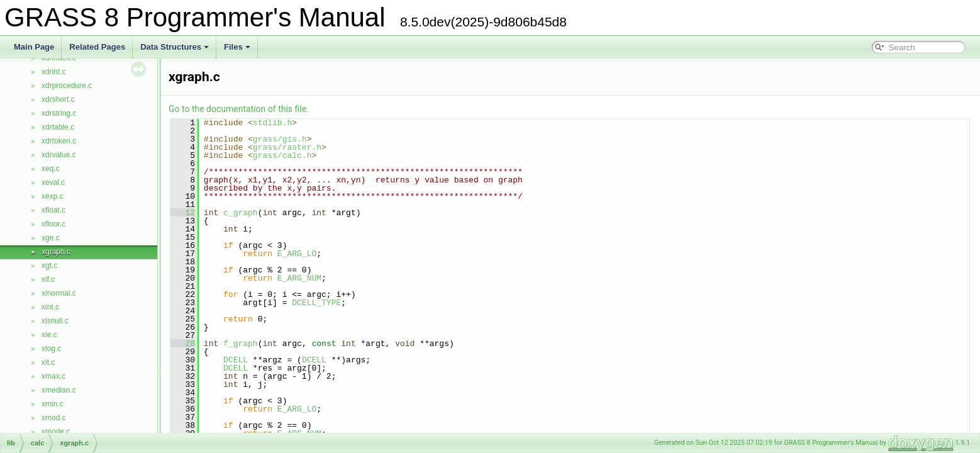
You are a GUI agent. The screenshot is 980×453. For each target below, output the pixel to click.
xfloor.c (53, 224)
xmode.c (56, 432)
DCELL (236, 360)
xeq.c (51, 169)
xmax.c (53, 376)
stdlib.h (272, 123)
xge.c (51, 238)
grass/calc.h (282, 155)
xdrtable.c (58, 127)
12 (183, 213)
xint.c (50, 307)
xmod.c (54, 418)
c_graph (241, 213)
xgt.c (49, 266)
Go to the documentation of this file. (239, 109)
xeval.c (53, 182)
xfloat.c (53, 210)
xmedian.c (59, 390)
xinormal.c (59, 293)
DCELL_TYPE (316, 303)
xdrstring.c (59, 113)
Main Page (34, 47)
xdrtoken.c (59, 141)
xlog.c (51, 349)
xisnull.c (55, 321)
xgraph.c (56, 252)
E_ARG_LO (297, 254)
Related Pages (97, 47)
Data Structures (175, 47)
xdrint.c (54, 72)
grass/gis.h (280, 139)
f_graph (241, 344)
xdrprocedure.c (67, 86)
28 (183, 344)
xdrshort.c (58, 99)
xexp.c (53, 196)
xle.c (49, 335)
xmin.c (53, 404)
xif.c (48, 279)
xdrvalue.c (59, 155)
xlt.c (48, 362)
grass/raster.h (287, 147)
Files (237, 47)
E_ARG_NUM (299, 278)
